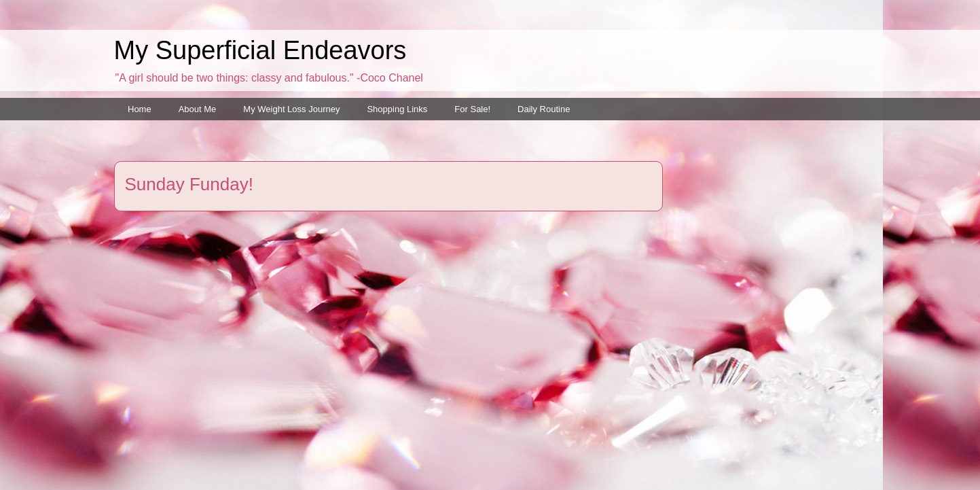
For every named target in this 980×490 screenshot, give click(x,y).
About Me (198, 109)
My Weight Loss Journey (291, 109)
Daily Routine (544, 109)
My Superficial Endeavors (260, 50)
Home (140, 109)
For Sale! (472, 109)
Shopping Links (397, 109)
